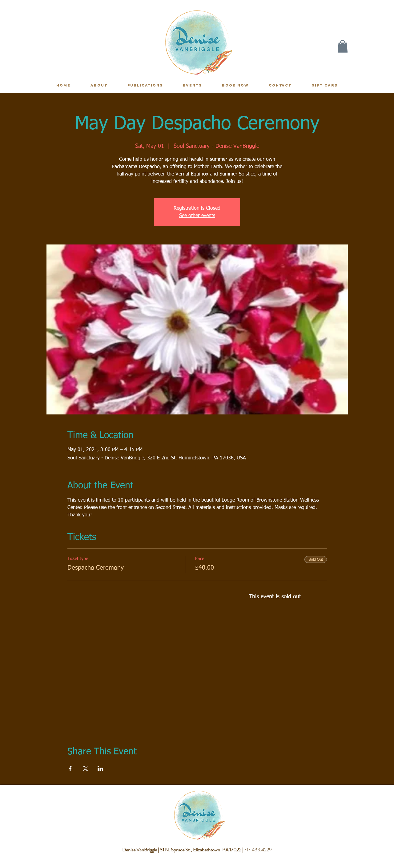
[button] (343, 46)
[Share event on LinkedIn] (101, 769)
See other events (197, 216)
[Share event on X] (85, 769)
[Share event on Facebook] (70, 769)
